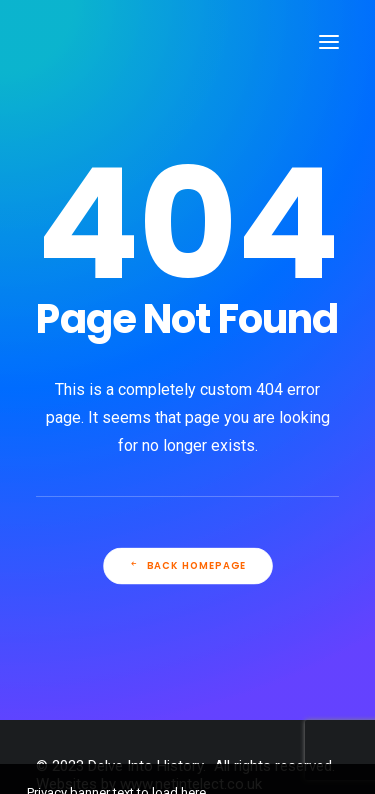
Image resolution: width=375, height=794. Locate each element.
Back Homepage (187, 566)
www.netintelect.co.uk (191, 784)
